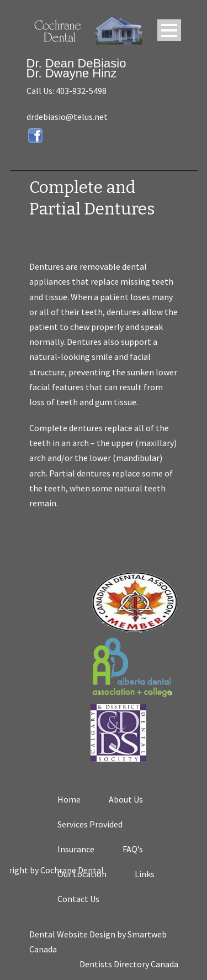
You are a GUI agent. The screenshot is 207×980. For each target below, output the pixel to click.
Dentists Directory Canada (129, 964)
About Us (126, 799)
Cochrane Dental (92, 870)
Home (69, 799)
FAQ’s (133, 849)
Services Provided (90, 824)
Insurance (76, 849)
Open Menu (169, 30)
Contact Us (78, 899)
